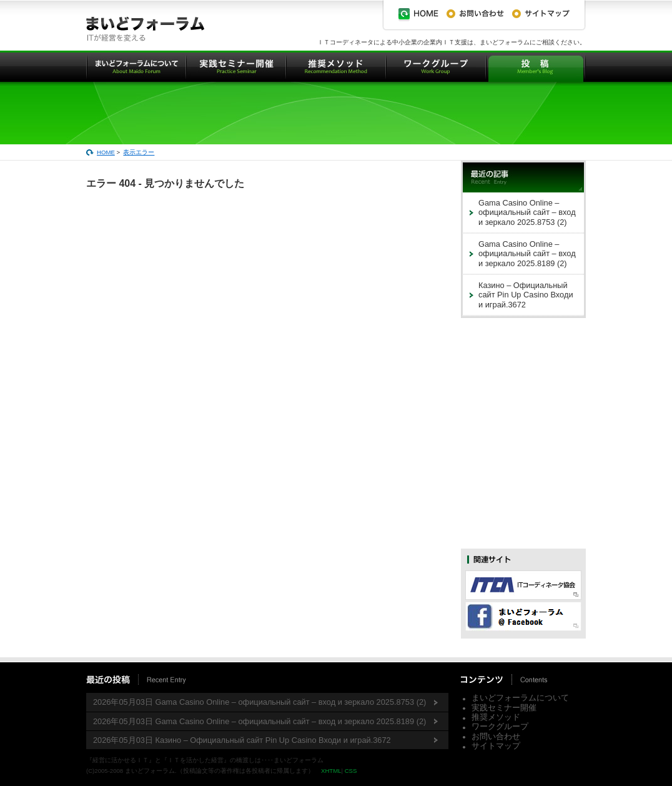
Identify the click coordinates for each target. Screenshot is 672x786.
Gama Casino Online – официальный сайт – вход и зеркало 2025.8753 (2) (527, 212)
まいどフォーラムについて (520, 698)
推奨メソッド (496, 717)
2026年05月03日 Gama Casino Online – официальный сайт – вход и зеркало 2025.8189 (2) (259, 721)
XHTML (331, 771)
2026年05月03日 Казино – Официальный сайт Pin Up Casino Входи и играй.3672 (242, 740)
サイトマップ (496, 746)
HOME (106, 152)
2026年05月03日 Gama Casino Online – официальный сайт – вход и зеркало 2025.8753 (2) (259, 702)
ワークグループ (500, 726)
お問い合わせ (496, 736)
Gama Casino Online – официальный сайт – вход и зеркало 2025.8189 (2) (527, 254)
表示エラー (139, 152)
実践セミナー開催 (504, 708)
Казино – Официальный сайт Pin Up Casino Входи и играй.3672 (526, 295)
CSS (351, 771)
